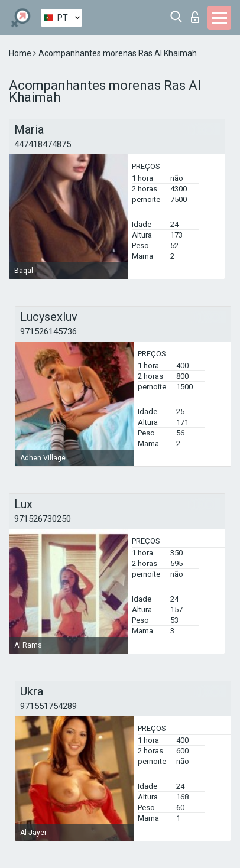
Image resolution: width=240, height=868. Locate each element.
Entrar (195, 17)
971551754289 (48, 706)
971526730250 (43, 519)
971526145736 (48, 331)
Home (21, 53)
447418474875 (43, 144)
